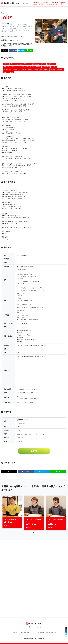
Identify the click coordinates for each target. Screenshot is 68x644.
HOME (3, 23)
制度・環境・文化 (25, 633)
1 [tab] (34, 534)
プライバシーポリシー (51, 633)
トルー (44, 638)
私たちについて (16, 633)
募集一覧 (42, 633)
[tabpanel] (12, 513)
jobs (8, 23)
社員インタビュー (35, 633)
